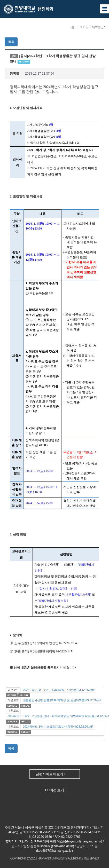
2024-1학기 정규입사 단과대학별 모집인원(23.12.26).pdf (59, 690)
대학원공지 (99, 27)
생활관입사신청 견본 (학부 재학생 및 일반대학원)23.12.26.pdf (62, 700)
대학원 (84, 27)
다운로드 (13, 690)
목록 (11, 42)
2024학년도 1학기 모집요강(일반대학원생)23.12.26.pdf (58, 727)
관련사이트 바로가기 (51, 774)
